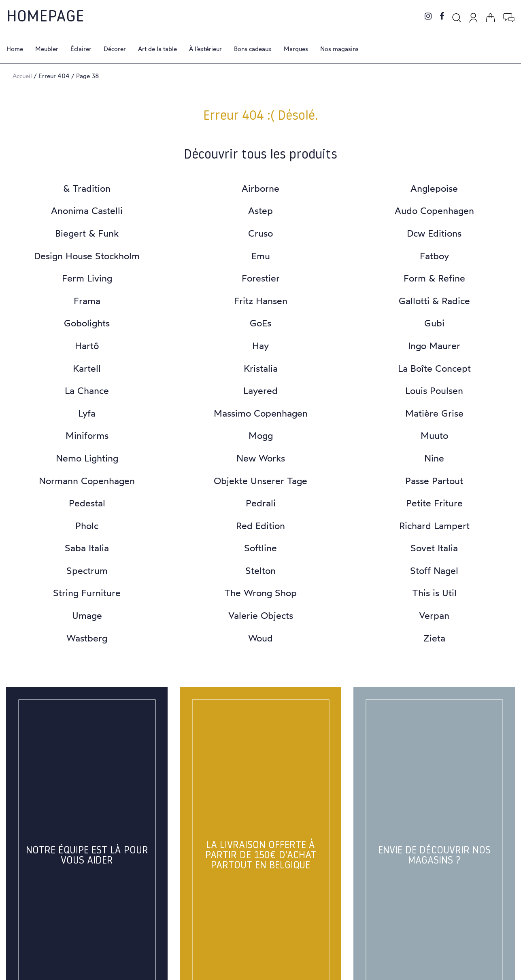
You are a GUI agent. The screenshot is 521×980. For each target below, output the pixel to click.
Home (15, 49)
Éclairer (81, 49)
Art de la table (157, 49)
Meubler (47, 49)
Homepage (45, 17)
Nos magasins (339, 49)
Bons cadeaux (253, 49)
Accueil (22, 76)
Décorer (115, 49)
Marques (296, 49)
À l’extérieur (205, 49)
